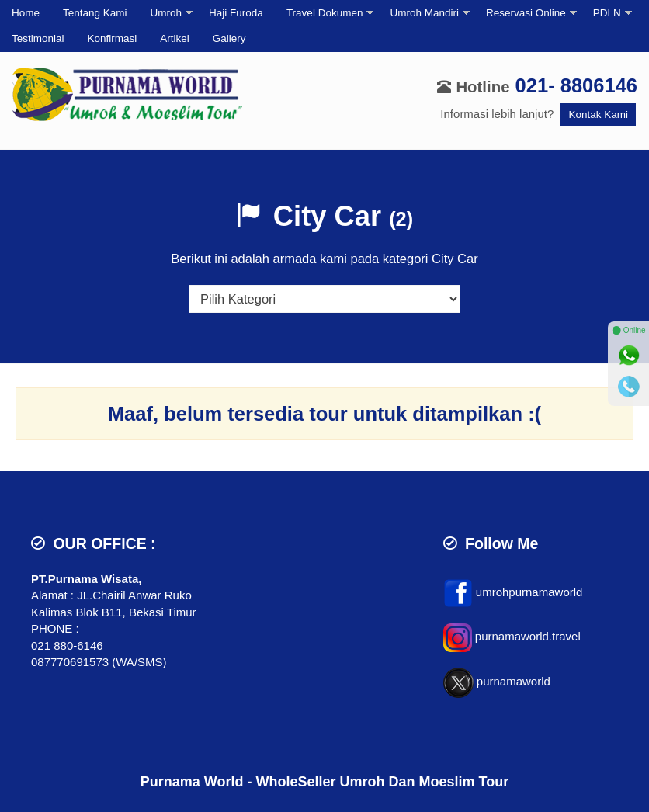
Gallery (229, 38)
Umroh (167, 13)
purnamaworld (514, 681)
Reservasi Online (526, 13)
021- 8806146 (576, 85)
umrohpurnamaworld (529, 592)
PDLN (607, 13)
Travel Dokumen (325, 13)
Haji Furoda (236, 13)
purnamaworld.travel (528, 636)
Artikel (175, 38)
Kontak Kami (598, 115)
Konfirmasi (113, 38)
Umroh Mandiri (424, 13)
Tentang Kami (95, 13)
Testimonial (38, 38)
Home (26, 13)
